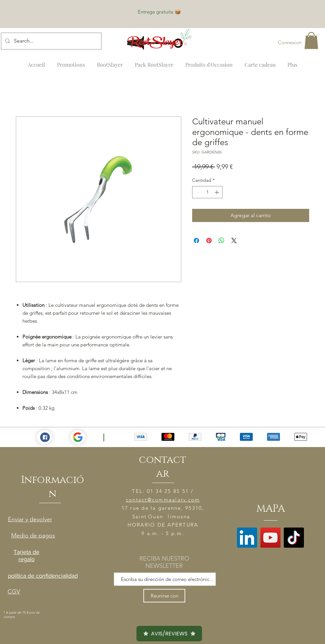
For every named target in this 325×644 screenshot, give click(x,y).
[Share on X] (234, 241)
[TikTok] (294, 538)
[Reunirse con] (164, 596)
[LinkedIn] (247, 538)
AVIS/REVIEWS (169, 634)
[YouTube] (270, 538)
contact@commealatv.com (163, 500)
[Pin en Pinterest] (209, 241)
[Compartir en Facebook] (196, 241)
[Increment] (217, 192)
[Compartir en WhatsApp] (222, 241)
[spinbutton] (207, 192)
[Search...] (51, 41)
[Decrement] (197, 192)
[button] (311, 40)
